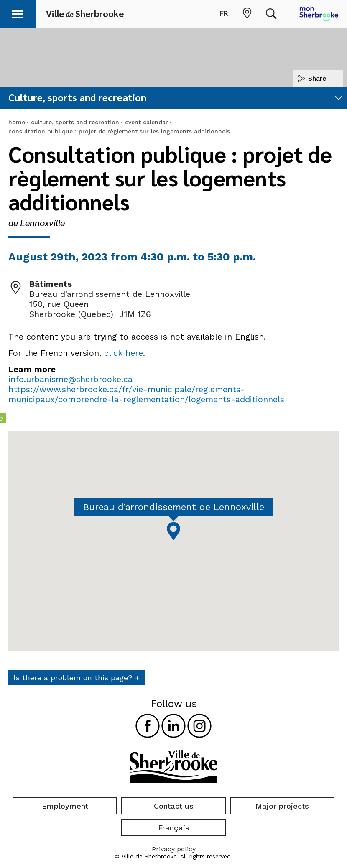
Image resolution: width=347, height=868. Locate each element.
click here (124, 353)
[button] (18, 13)
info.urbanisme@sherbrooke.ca (70, 379)
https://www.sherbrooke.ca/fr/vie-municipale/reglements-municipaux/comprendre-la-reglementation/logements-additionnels (146, 394)
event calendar (147, 122)
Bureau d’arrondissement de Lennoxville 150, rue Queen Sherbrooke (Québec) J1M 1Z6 (110, 304)
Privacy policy (174, 849)
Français (174, 828)
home (17, 122)
